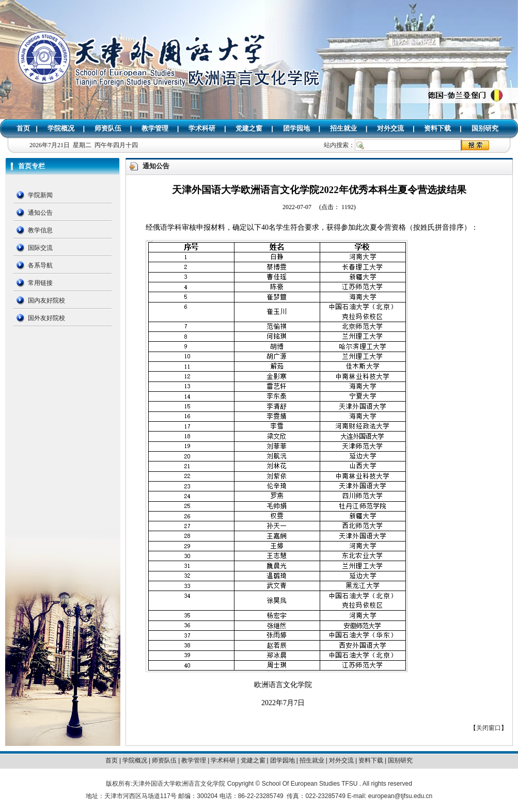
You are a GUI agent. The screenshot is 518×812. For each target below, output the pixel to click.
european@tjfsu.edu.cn (400, 796)
